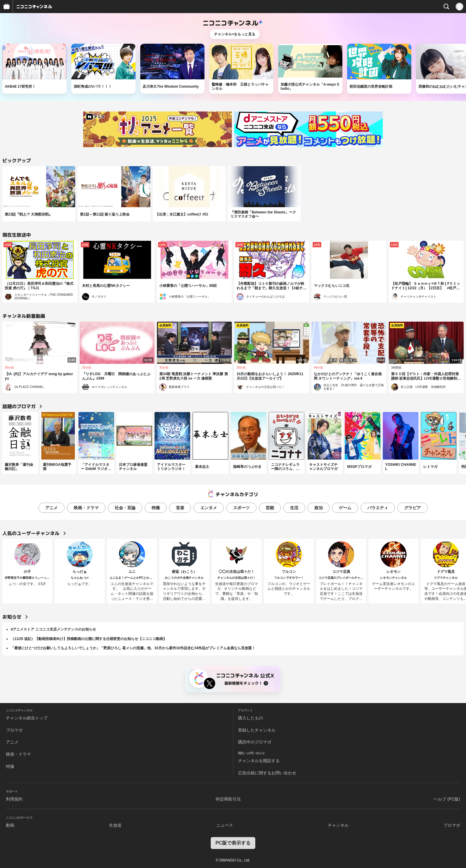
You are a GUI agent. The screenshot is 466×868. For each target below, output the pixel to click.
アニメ (51, 508)
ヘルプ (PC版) (447, 799)
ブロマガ (14, 730)
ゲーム (345, 508)
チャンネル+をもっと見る (235, 34)
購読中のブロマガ (255, 742)
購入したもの (251, 718)
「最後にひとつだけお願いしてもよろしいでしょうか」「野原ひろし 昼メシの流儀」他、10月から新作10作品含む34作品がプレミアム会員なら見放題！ (133, 648)
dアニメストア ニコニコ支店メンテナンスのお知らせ (53, 629)
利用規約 (14, 799)
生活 (294, 508)
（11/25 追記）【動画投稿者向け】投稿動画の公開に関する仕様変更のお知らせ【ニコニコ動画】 (89, 639)
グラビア (413, 508)
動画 (10, 825)
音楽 (180, 508)
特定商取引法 (228, 799)
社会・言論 (125, 508)
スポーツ (241, 508)
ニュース (225, 825)
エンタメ (209, 508)
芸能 (270, 508)
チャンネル (338, 825)
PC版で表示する (233, 843)
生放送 (115, 825)
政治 (319, 508)
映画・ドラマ (86, 508)
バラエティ (378, 508)
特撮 (156, 508)
